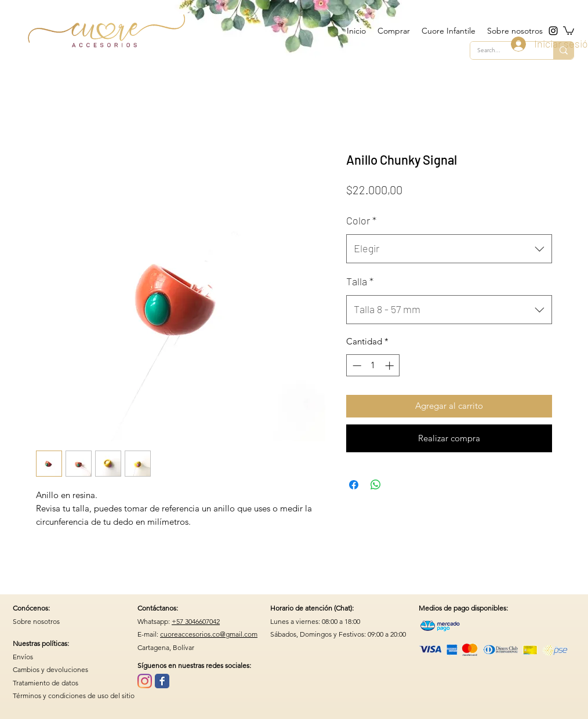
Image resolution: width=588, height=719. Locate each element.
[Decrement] (356, 366)
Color (361, 220)
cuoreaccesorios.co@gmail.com (209, 634)
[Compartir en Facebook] (354, 485)
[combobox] (449, 249)
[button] (569, 30)
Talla (360, 281)
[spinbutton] (373, 366)
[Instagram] (145, 681)
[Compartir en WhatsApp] (376, 485)
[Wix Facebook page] (162, 681)
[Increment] (391, 366)
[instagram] (553, 31)
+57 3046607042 (196, 621)
